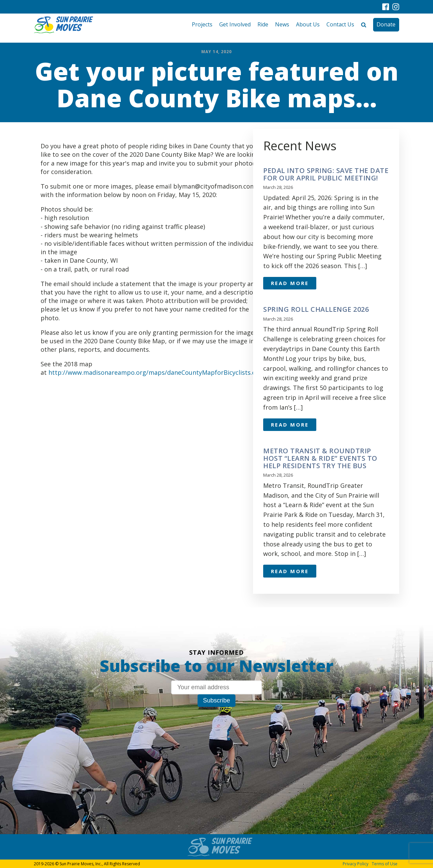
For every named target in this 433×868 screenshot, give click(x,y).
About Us (308, 24)
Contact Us (340, 24)
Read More (290, 283)
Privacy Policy (356, 864)
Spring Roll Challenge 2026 (316, 309)
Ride (263, 24)
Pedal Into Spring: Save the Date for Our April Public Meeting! (326, 174)
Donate (386, 24)
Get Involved (235, 24)
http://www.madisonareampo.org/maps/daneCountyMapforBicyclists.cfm (156, 372)
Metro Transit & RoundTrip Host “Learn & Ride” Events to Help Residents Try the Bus (320, 458)
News (282, 24)
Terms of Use (385, 864)
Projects (202, 24)
